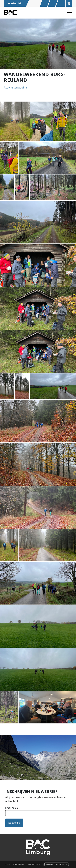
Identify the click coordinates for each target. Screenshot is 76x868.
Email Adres (13, 808)
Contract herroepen (57, 864)
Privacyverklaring (14, 864)
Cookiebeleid (35, 864)
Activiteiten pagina (15, 87)
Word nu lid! (14, 3)
